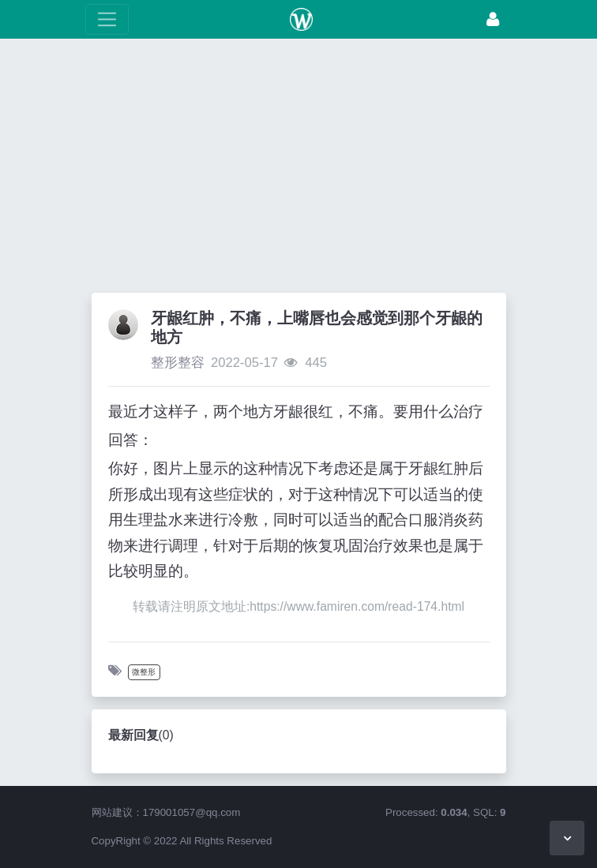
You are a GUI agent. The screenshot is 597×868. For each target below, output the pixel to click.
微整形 (144, 672)
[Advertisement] (298, 170)
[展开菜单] (107, 19)
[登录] (493, 19)
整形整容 (178, 363)
